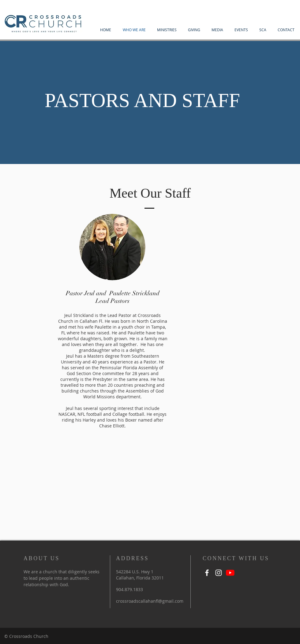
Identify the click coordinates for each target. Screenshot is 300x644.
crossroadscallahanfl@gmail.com (150, 601)
